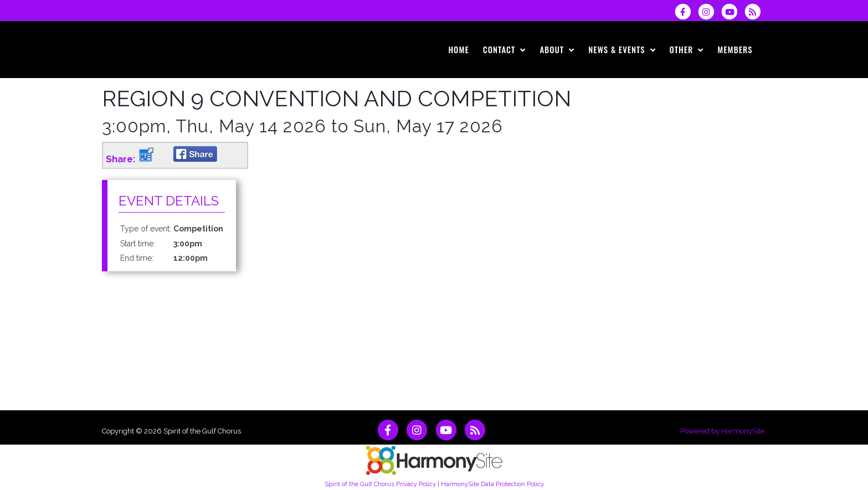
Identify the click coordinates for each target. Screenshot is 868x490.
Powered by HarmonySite (722, 431)
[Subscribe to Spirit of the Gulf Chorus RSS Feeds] (755, 12)
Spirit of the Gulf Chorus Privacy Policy (380, 484)
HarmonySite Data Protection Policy (492, 484)
